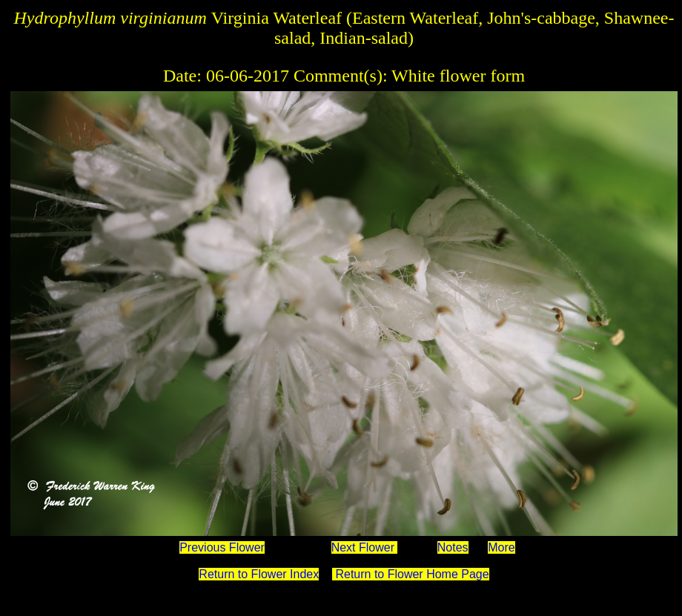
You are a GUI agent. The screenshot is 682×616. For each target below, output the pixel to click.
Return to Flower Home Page (411, 574)
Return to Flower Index (259, 574)
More (501, 547)
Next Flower (365, 547)
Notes (453, 547)
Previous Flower (222, 547)
